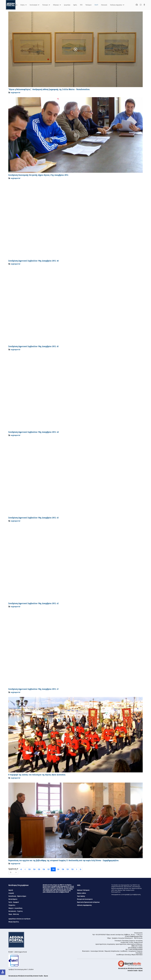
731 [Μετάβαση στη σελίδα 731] (68, 869)
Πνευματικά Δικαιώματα (85, 899)
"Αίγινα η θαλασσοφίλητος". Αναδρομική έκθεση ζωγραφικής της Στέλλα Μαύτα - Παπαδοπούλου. (49, 89)
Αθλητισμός (56, 5)
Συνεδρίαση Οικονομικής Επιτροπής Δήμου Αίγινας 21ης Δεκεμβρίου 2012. (38, 175)
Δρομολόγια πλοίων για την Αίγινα (19, 919)
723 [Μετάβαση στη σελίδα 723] (29, 869)
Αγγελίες (75, 5)
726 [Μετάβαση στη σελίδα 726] (44, 869)
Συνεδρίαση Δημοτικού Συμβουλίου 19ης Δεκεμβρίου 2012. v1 (33, 689)
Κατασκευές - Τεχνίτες (16, 911)
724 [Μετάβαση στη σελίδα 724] (34, 869)
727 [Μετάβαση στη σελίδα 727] (48, 869)
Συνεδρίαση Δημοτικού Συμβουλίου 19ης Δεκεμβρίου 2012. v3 (33, 518)
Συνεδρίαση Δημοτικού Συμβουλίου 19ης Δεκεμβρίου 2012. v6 (33, 261)
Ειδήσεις (22, 5)
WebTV (96, 5)
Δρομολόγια (67, 5)
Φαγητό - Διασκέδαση (15, 908)
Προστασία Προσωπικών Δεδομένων (88, 902)
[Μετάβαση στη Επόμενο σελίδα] (77, 869)
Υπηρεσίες (12, 905)
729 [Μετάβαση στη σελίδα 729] (58, 869)
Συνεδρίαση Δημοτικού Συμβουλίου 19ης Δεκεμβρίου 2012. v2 (33, 603)
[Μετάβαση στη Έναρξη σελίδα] (21, 869)
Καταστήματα (13, 899)
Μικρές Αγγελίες (14, 922)
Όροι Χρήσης (81, 896)
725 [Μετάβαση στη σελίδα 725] (39, 869)
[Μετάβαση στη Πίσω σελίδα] (25, 869)
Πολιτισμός (45, 5)
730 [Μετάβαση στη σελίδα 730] (63, 869)
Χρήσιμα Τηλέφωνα (83, 890)
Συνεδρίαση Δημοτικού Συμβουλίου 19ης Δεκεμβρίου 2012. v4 (33, 432)
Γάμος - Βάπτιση (14, 914)
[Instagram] (141, 5)
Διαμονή (11, 893)
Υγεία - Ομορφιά (14, 902)
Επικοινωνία (104, 5)
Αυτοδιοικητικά (33, 5)
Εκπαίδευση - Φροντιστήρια (17, 896)
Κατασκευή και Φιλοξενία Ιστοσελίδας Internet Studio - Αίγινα (28, 976)
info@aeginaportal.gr (136, 936)
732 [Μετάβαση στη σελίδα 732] (72, 869)
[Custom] (144, 5)
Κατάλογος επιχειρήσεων (116, 5)
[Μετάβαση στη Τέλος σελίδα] (80, 869)
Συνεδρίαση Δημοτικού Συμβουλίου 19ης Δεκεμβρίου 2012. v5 (33, 346)
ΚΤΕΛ (81, 5)
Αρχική (16, 5)
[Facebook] (137, 5)
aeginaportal (16, 92)
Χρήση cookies (81, 893)
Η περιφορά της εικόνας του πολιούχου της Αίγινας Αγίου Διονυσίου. (37, 775)
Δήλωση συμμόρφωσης (84, 905)
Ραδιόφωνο (89, 5)
